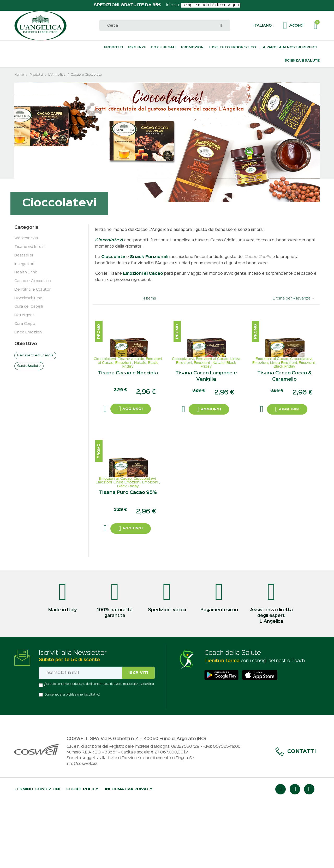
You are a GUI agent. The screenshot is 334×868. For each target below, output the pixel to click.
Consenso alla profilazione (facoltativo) (72, 762)
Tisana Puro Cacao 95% (128, 558)
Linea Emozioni (28, 332)
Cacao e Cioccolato (33, 281)
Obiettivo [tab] (26, 344)
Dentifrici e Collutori (33, 289)
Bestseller (24, 255)
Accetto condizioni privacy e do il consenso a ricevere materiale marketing (99, 751)
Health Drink (26, 272)
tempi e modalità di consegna (211, 5)
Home (19, 75)
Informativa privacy (129, 856)
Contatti (296, 819)
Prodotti (36, 75)
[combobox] (165, 25)
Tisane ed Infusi (29, 247)
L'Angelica (57, 75)
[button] (264, 26)
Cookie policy (82, 856)
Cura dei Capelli (28, 306)
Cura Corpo (25, 324)
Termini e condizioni (37, 856)
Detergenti (25, 315)
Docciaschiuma (28, 298)
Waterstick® (26, 238)
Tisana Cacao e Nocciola (128, 405)
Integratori (24, 264)
